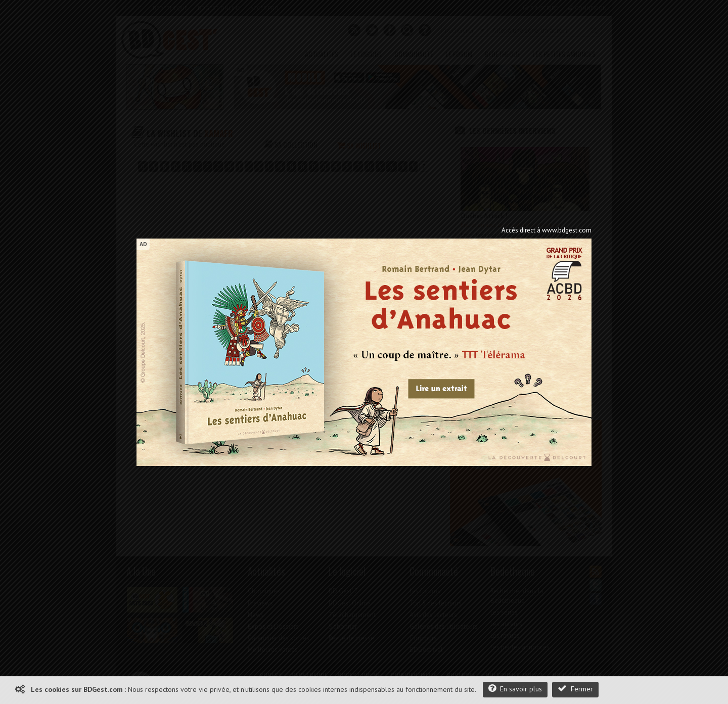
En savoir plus (515, 689)
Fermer (575, 689)
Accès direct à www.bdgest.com (547, 230)
